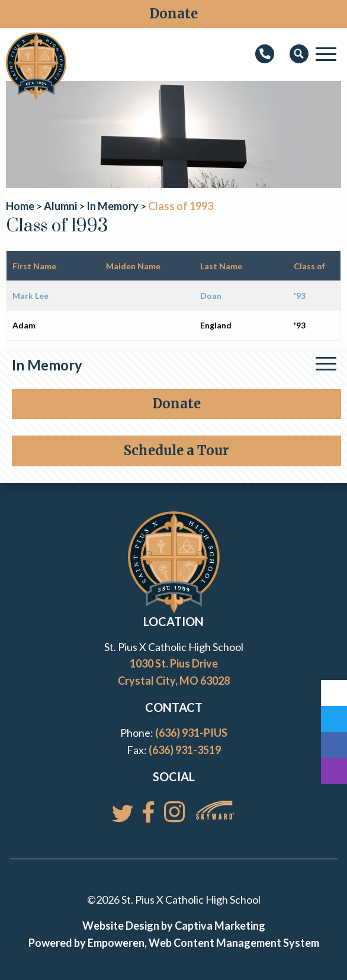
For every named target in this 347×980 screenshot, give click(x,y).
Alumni (60, 206)
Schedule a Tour (176, 450)
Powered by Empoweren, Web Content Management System (174, 943)
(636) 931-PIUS (191, 733)
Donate (174, 14)
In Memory (47, 365)
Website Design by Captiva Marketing (174, 926)
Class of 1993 (181, 206)
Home (20, 206)
